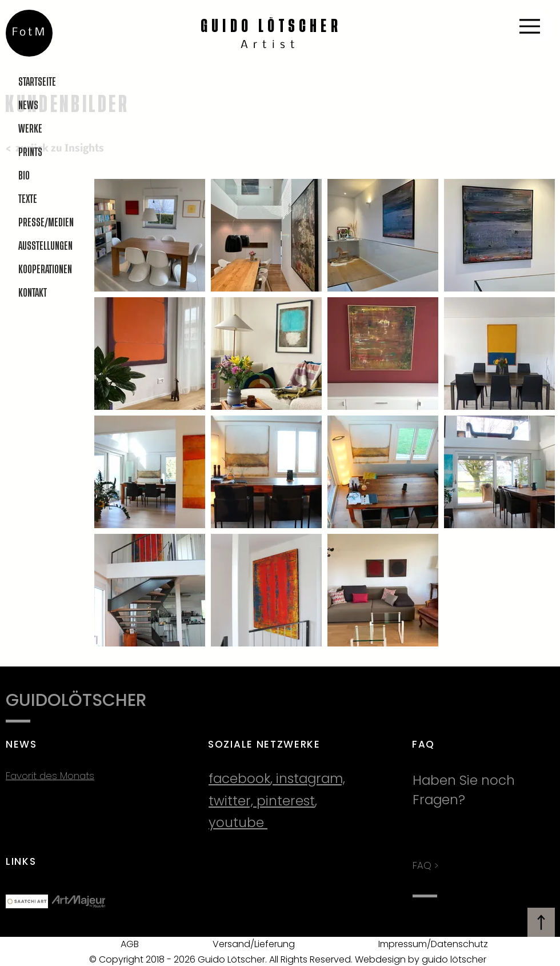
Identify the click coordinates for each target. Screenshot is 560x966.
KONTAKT (33, 293)
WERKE (30, 129)
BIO (24, 176)
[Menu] (537, 26)
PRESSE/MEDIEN (46, 223)
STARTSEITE (37, 82)
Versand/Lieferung (254, 944)
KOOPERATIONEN (45, 270)
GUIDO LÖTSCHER (271, 26)
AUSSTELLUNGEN (45, 246)
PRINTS (30, 152)
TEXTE (28, 199)
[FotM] (29, 33)
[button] (150, 235)
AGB (130, 944)
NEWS (28, 105)
